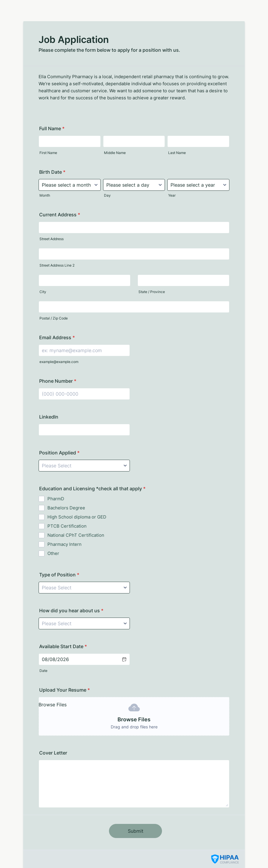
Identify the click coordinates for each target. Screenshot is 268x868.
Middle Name (115, 153)
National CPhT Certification (76, 535)
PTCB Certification (67, 526)
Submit (136, 831)
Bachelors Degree (66, 508)
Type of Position (59, 575)
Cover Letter (53, 753)
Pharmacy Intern (64, 544)
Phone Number (58, 381)
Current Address (60, 215)
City (43, 292)
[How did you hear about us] (84, 623)
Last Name (177, 153)
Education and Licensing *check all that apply (92, 489)
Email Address (57, 337)
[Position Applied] (84, 466)
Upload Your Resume (64, 690)
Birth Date (52, 172)
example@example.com (59, 362)
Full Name (52, 128)
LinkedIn (49, 417)
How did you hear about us (71, 611)
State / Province (152, 292)
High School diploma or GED (77, 517)
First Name (48, 153)
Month (45, 195)
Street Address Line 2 (57, 265)
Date (43, 671)
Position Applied (59, 453)
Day (107, 195)
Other (53, 553)
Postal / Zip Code (54, 318)
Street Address (52, 239)
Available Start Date (63, 646)
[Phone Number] (84, 394)
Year (172, 195)
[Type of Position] (84, 588)
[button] (124, 659)
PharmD (56, 499)
